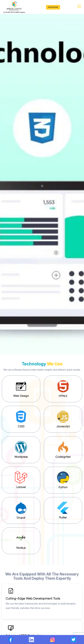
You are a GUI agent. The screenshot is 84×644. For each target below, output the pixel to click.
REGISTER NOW (53, 7)
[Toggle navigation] (80, 7)
